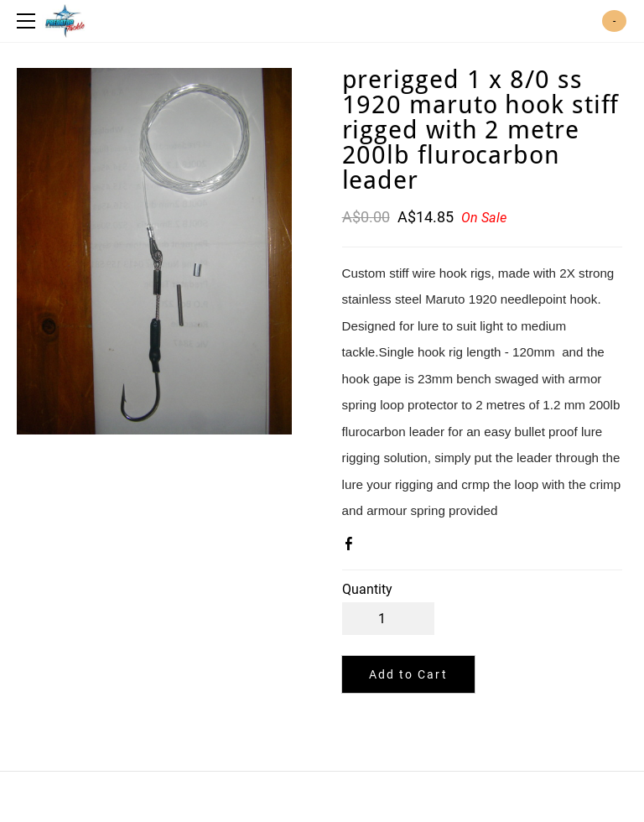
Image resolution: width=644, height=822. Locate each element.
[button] (408, 674)
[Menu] (29, 21)
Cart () (614, 21)
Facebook (352, 547)
